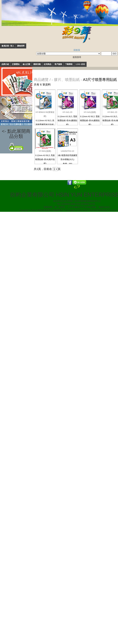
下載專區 (69, 64)
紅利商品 (48, 64)
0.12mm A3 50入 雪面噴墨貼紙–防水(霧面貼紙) (90, 120)
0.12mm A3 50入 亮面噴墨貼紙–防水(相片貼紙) (45, 159)
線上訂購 (26, 64)
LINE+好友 (80, 64)
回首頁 (77, 50)
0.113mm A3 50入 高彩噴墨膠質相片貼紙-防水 (45, 124)
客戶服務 (58, 64)
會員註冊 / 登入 (8, 46)
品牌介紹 (5, 64)
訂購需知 (16, 64)
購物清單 (21, 46)
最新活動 (37, 64)
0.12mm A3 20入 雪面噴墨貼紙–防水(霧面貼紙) (68, 120)
